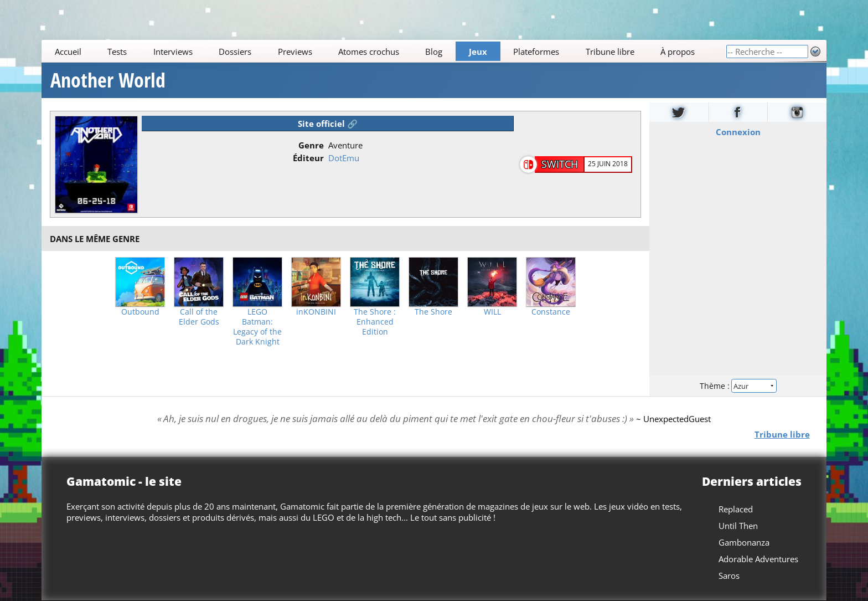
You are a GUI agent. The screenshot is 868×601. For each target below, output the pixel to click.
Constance (551, 312)
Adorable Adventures (758, 559)
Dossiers (235, 52)
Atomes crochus (369, 52)
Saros (729, 576)
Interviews (173, 52)
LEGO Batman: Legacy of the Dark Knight (257, 327)
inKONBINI (316, 312)
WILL (492, 312)
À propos (678, 52)
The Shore (433, 312)
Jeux (478, 52)
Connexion (738, 132)
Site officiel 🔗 (328, 124)
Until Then (738, 526)
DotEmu (344, 158)
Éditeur (308, 158)
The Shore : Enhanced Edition (375, 322)
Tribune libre (610, 52)
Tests (117, 52)
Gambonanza (744, 542)
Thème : (738, 386)
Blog (434, 52)
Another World (108, 80)
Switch (560, 164)
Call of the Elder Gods (199, 317)
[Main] (384, 51)
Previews (295, 52)
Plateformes (537, 52)
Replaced (736, 509)
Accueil (68, 52)
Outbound (140, 312)
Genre (311, 145)
